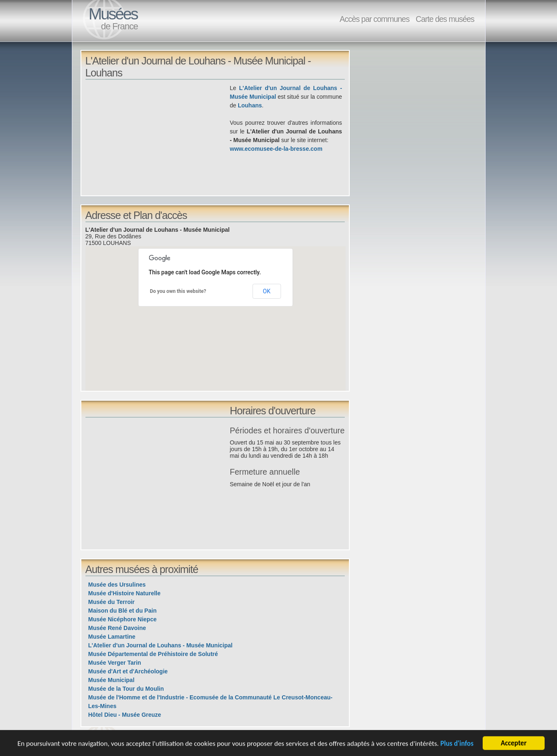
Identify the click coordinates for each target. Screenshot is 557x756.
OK (267, 291)
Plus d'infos (457, 744)
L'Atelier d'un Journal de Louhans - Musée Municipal (161, 645)
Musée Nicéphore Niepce (123, 619)
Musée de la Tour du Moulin (126, 689)
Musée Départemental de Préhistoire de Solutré (153, 654)
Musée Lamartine (112, 637)
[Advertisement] (158, 142)
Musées (113, 14)
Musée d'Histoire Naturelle (124, 593)
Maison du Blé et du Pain (123, 611)
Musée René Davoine (117, 628)
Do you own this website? (178, 291)
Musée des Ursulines (117, 585)
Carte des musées (445, 19)
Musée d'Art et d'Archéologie (128, 671)
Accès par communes (374, 19)
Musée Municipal (111, 680)
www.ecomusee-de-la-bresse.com (276, 149)
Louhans (250, 105)
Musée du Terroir (112, 602)
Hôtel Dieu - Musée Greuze (125, 715)
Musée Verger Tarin (115, 663)
